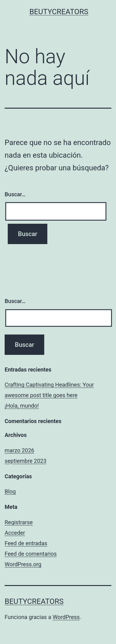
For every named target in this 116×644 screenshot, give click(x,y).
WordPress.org (23, 564)
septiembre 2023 (26, 461)
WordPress (66, 617)
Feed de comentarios (31, 554)
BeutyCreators (59, 12)
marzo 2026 (19, 450)
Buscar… (15, 194)
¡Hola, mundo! (22, 406)
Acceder (15, 533)
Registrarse (19, 522)
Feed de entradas (26, 543)
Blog (10, 491)
